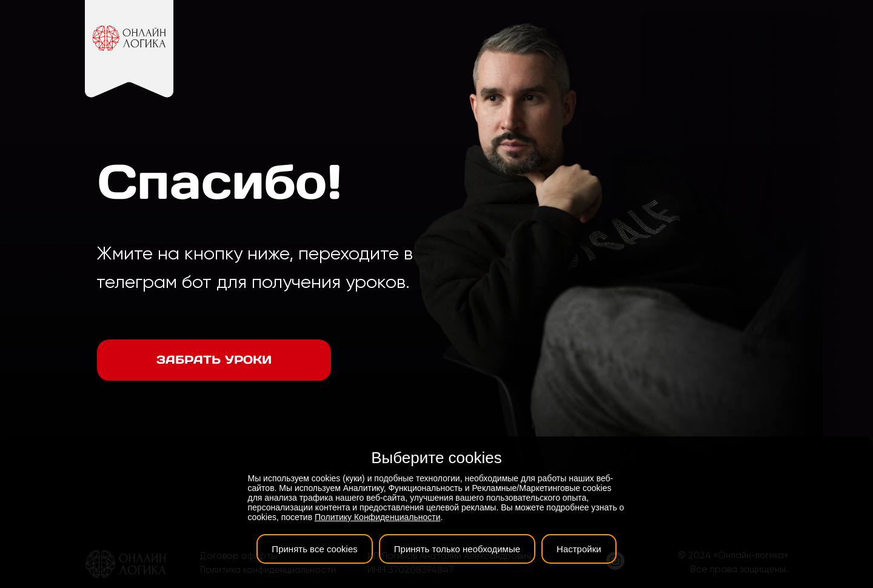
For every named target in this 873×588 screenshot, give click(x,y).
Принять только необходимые (457, 549)
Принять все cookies (314, 549)
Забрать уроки (214, 359)
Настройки (579, 549)
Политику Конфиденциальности (377, 517)
